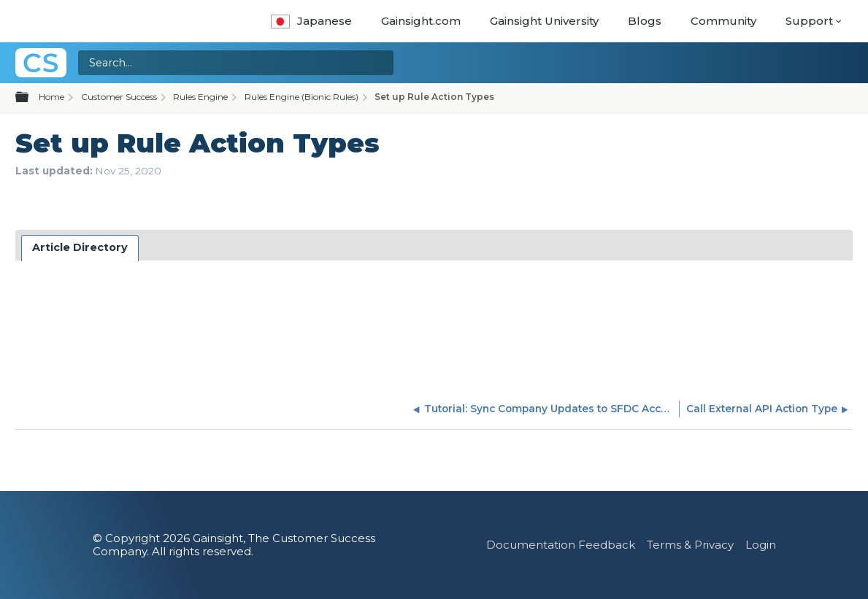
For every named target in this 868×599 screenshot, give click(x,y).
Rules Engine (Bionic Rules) (302, 97)
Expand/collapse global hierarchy (31, 98)
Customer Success (119, 97)
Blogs (645, 21)
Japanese (311, 21)
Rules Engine (200, 97)
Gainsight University (544, 21)
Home (51, 97)
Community (723, 21)
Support (809, 21)
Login (761, 545)
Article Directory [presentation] (80, 247)
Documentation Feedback (561, 545)
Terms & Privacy (690, 545)
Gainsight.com (421, 21)
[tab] (80, 248)
